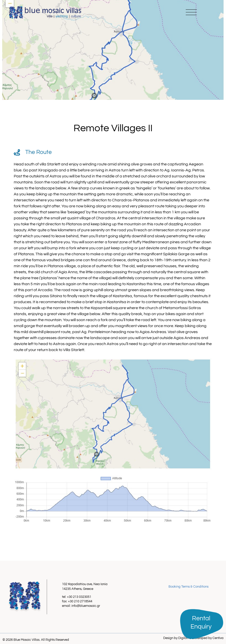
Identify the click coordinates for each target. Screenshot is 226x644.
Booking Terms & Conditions (188, 587)
